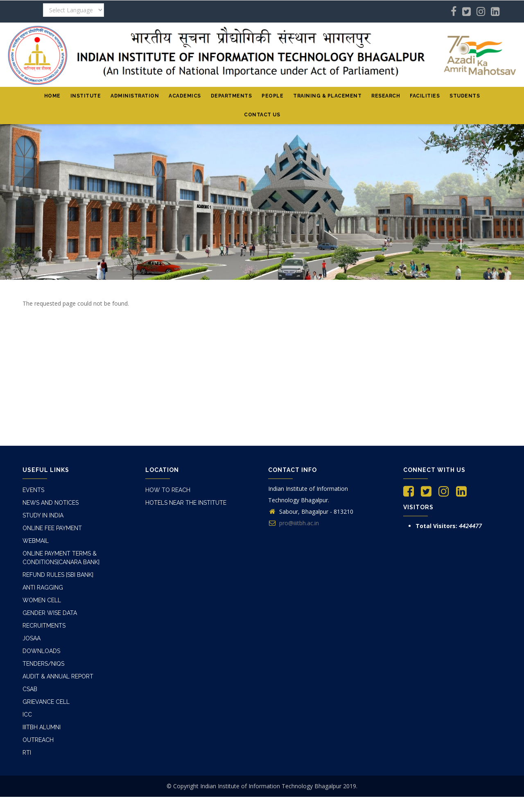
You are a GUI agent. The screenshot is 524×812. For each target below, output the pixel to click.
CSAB (30, 669)
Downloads (41, 635)
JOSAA (31, 623)
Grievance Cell (46, 680)
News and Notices (51, 501)
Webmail (36, 535)
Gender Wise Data (50, 600)
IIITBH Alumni (43, 703)
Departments (232, 96)
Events (34, 490)
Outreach (38, 715)
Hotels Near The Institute (187, 501)
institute (86, 96)
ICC (27, 692)
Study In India (44, 513)
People (272, 96)
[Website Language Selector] (73, 10)
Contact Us (262, 115)
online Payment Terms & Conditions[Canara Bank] (62, 551)
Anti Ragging (43, 577)
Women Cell (42, 589)
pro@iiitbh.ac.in (294, 523)
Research (386, 96)
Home (52, 96)
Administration (135, 96)
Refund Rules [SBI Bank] (59, 566)
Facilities (425, 96)
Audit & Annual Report (58, 658)
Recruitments (44, 612)
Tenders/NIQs (44, 646)
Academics (185, 96)
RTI (27, 726)
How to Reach (167, 490)
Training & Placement (327, 96)
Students (465, 96)
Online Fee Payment (53, 524)
